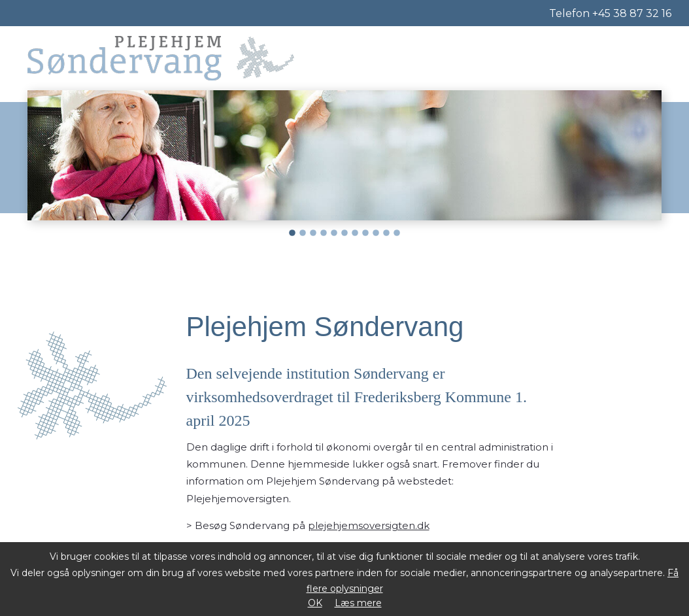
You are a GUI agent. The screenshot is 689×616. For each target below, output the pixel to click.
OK (315, 603)
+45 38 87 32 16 (632, 13)
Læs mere (358, 603)
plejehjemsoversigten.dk (369, 525)
